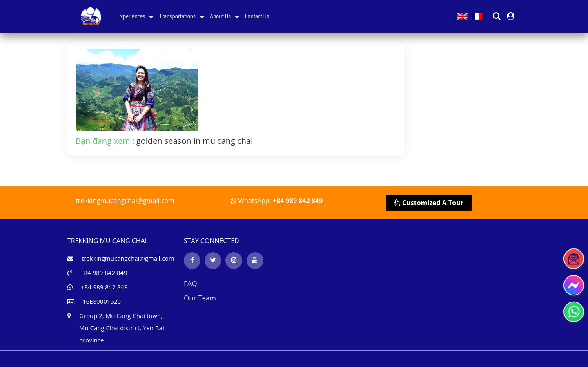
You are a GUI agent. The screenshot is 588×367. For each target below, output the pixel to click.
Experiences (136, 16)
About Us (224, 16)
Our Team (200, 298)
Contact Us (257, 16)
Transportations (182, 16)
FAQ (190, 283)
